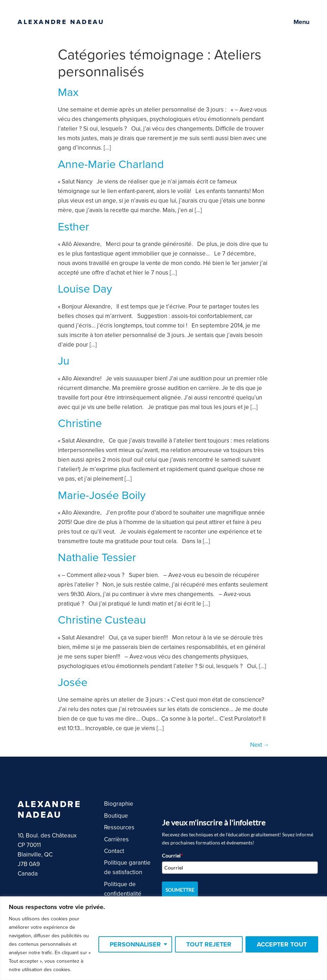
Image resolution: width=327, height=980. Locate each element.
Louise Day (85, 289)
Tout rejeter (209, 944)
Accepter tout (282, 944)
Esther (74, 227)
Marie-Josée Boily (102, 495)
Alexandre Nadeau (61, 22)
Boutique (116, 816)
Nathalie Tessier (97, 558)
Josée (73, 683)
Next (260, 745)
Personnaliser (135, 944)
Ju (64, 361)
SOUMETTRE (180, 890)
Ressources (119, 827)
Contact (114, 851)
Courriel (172, 856)
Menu (301, 22)
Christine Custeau (102, 620)
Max (68, 92)
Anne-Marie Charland (111, 164)
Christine (80, 423)
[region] (163, 938)
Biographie (119, 804)
